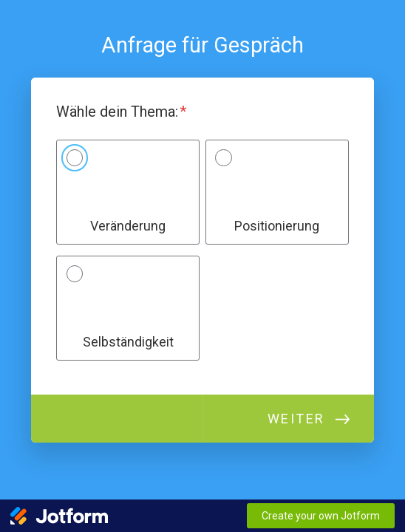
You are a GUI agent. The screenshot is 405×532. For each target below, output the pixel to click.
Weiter (296, 419)
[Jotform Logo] (59, 516)
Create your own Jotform (321, 516)
